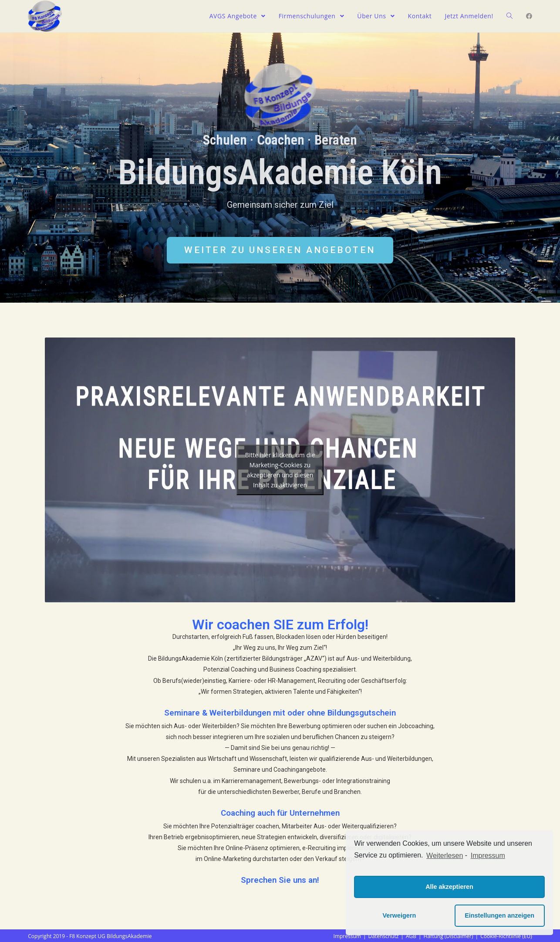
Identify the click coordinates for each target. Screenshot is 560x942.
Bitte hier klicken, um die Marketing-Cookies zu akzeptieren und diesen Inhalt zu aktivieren (280, 470)
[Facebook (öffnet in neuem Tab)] (529, 16)
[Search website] (509, 16)
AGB (411, 936)
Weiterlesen (445, 856)
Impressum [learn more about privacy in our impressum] (488, 856)
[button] (280, 250)
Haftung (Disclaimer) (449, 936)
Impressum (347, 936)
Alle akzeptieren (449, 887)
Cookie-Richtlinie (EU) (506, 936)
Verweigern (399, 915)
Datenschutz (383, 936)
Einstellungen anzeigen (499, 915)
